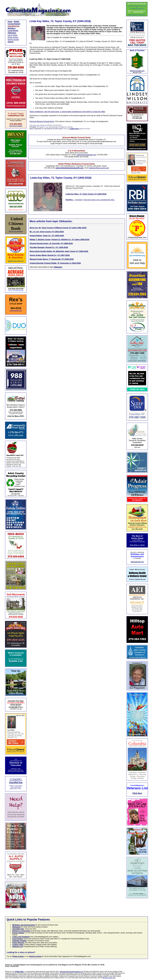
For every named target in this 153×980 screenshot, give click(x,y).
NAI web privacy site (109, 978)
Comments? (79, 200)
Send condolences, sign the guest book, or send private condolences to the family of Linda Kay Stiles (67, 112)
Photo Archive (13, 37)
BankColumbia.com (137, 71)
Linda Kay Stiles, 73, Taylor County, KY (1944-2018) (86, 194)
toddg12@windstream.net (86, 155)
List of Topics (13, 35)
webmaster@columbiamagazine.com (71, 972)
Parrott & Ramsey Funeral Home (42, 121)
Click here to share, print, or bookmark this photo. (99, 200)
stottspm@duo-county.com (99, 168)
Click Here (137, 793)
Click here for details (16, 126)
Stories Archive (13, 40)
